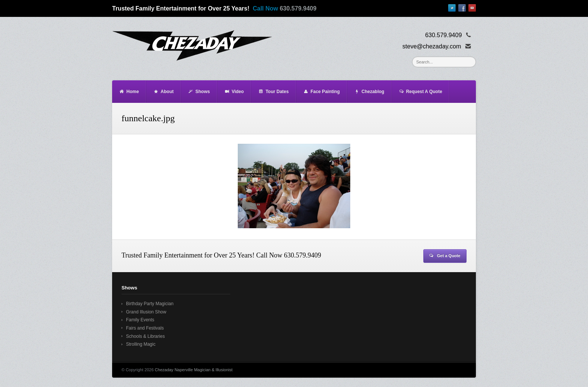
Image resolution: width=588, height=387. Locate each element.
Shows (199, 92)
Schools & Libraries (145, 336)
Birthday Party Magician (150, 304)
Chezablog (369, 92)
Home (129, 92)
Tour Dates (273, 92)
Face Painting (321, 92)
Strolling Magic (141, 344)
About (163, 92)
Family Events (140, 320)
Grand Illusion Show (146, 312)
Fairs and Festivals (145, 328)
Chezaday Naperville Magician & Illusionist (194, 370)
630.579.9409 (298, 8)
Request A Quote (420, 92)
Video (234, 92)
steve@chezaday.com (432, 46)
